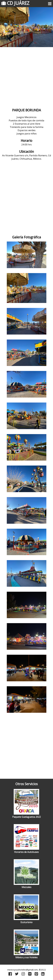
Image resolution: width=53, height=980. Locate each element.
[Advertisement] (26, 78)
